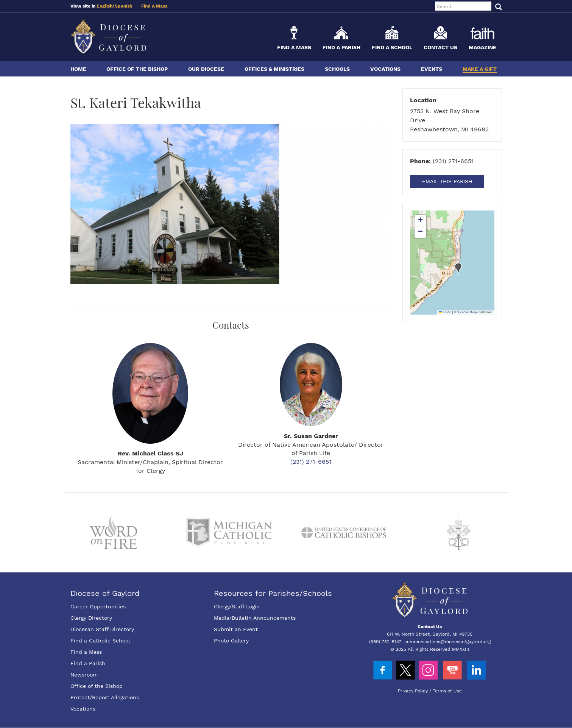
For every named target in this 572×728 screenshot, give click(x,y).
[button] (458, 269)
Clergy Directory (91, 618)
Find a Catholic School (100, 641)
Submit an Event (236, 629)
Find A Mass (154, 6)
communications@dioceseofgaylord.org (447, 642)
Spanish (123, 6)
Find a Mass (294, 47)
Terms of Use (447, 691)
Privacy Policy (413, 691)
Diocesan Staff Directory (102, 629)
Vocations (385, 69)
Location (423, 100)
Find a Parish (341, 47)
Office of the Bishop (137, 69)
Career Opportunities (98, 606)
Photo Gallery (231, 641)
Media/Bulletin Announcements (255, 618)
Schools (337, 69)
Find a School (392, 47)
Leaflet (445, 312)
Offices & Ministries (274, 69)
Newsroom (84, 675)
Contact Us (440, 47)
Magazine (482, 47)
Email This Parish (447, 181)
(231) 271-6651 (311, 462)
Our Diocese (206, 69)
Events (432, 69)
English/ (106, 6)
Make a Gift (480, 69)
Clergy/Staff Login (237, 606)
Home (78, 69)
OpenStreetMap (467, 312)
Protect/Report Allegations (105, 697)
